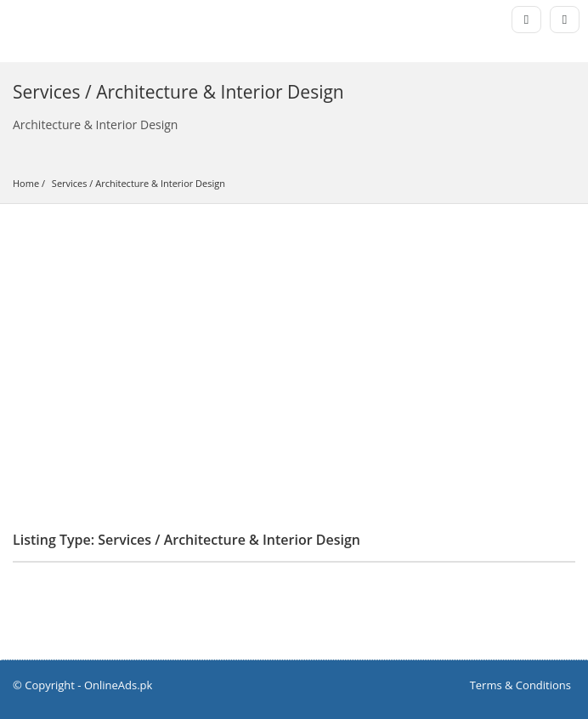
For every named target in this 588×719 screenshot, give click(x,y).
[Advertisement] (294, 331)
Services (70, 183)
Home (26, 183)
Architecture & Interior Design (160, 183)
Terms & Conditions (520, 685)
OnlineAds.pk (119, 685)
